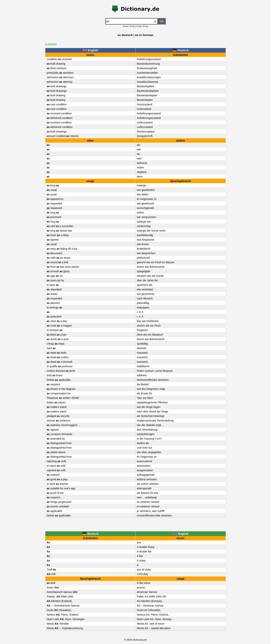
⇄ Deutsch (51, 44)
